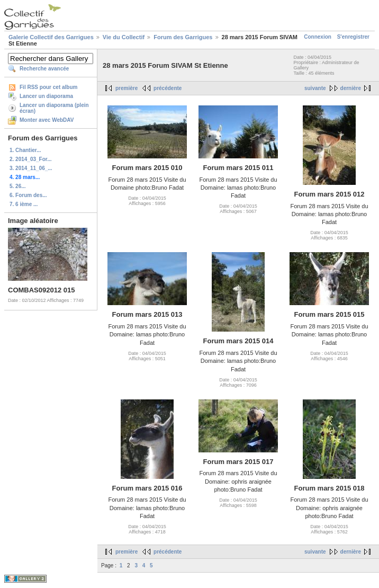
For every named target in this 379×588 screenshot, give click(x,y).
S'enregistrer (353, 37)
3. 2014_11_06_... (31, 168)
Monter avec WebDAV (47, 120)
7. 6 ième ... (24, 204)
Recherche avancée (44, 69)
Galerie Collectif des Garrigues (51, 37)
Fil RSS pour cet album (48, 87)
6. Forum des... (28, 195)
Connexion (318, 37)
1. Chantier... (25, 150)
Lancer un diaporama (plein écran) (54, 108)
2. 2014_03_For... (31, 159)
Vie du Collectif (124, 37)
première (127, 88)
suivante (315, 88)
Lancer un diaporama (46, 96)
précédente (168, 88)
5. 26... (18, 186)
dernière (351, 88)
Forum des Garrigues (183, 37)
